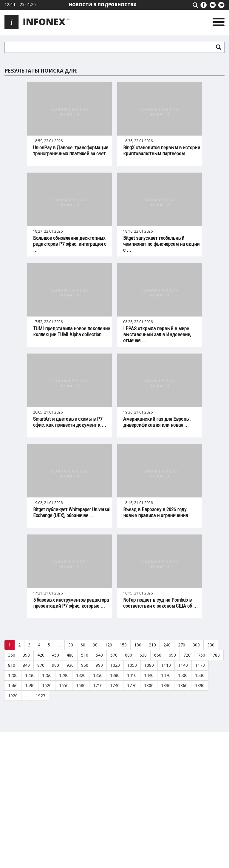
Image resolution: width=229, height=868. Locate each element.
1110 (166, 665)
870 (41, 665)
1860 (183, 685)
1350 (98, 675)
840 (26, 665)
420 (41, 655)
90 (95, 645)
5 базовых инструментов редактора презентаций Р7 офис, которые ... (71, 603)
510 (85, 655)
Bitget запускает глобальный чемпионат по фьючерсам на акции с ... (161, 244)
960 (85, 665)
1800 (149, 685)
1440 (149, 675)
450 (55, 655)
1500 (183, 675)
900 (55, 665)
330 (211, 645)
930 (70, 665)
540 (99, 655)
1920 (13, 696)
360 (12, 655)
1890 (200, 685)
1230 (30, 675)
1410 (132, 675)
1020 (115, 665)
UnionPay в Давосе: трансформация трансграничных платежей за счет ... (71, 153)
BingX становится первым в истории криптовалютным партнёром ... (162, 150)
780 (216, 655)
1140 (183, 665)
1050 (132, 665)
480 (70, 655)
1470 (166, 675)
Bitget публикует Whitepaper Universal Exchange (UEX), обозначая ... (72, 512)
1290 (64, 675)
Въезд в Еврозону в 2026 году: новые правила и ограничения (155, 512)
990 (99, 665)
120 (109, 645)
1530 (200, 675)
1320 (81, 675)
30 (71, 645)
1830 (166, 685)
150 (123, 645)
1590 (30, 685)
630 (143, 655)
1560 (13, 685)
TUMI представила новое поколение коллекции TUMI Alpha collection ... (72, 331)
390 (26, 655)
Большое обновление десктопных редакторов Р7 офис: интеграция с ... (70, 244)
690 (172, 655)
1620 (47, 685)
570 (114, 655)
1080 (149, 665)
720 (187, 655)
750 (202, 655)
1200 (13, 675)
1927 (41, 696)
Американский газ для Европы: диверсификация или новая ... (157, 422)
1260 (47, 675)
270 (182, 645)
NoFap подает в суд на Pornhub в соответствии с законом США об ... (160, 603)
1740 (115, 685)
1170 (200, 665)
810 (12, 665)
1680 (81, 685)
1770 (132, 685)
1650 (64, 685)
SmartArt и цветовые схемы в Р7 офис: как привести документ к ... (70, 422)
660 (158, 655)
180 (138, 645)
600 (129, 655)
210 (152, 645)
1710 (98, 685)
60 (83, 645)
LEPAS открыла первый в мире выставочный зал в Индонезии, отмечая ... (157, 334)
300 (196, 645)
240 (167, 645)
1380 (115, 675)
